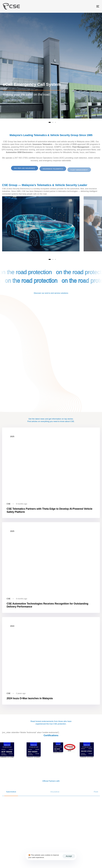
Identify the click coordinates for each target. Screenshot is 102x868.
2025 (12, 436)
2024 (12, 626)
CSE (9, 504)
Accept (69, 856)
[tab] (11, 790)
